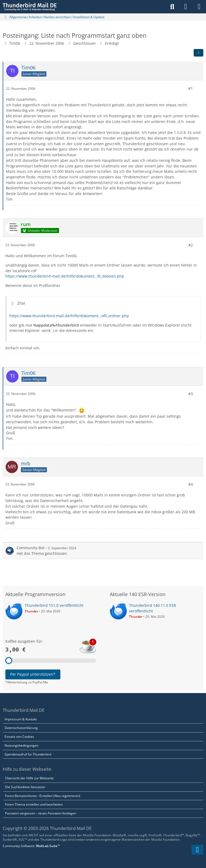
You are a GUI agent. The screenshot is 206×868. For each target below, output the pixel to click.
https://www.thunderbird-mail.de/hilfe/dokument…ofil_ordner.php (69, 316)
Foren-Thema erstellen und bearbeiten (34, 804)
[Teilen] (198, 53)
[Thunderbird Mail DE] (30, 7)
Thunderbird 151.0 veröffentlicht (54, 605)
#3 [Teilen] (191, 393)
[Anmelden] (186, 7)
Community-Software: (31, 846)
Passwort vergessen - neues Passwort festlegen (41, 813)
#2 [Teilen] (191, 245)
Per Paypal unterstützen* (33, 674)
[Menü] (199, 7)
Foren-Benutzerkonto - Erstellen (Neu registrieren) (43, 796)
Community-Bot (31, 548)
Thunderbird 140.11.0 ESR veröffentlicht (152, 608)
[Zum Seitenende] (197, 850)
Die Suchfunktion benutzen (25, 787)
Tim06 (15, 43)
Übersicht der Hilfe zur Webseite (29, 778)
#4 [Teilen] (191, 484)
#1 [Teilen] (191, 88)
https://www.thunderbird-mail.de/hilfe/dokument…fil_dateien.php (65, 276)
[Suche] (172, 7)
